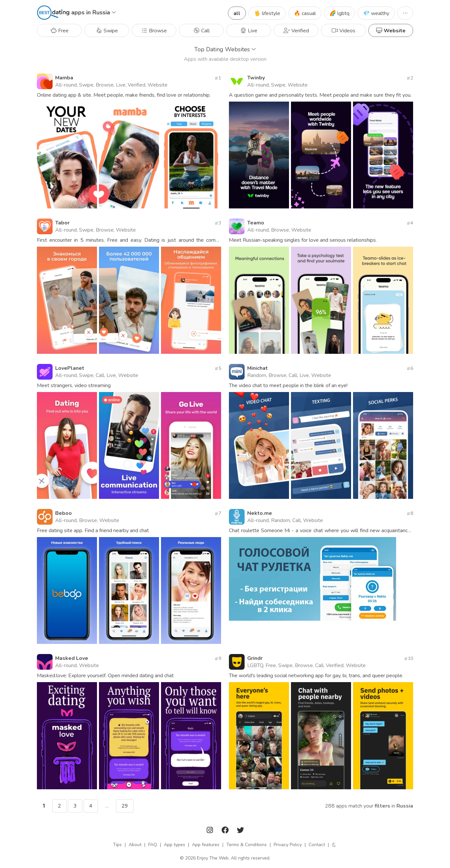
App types (175, 845)
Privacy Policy (288, 845)
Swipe (107, 31)
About (135, 845)
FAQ (153, 845)
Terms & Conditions (247, 845)
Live (249, 31)
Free (59, 31)
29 (125, 806)
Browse (154, 31)
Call (201, 31)
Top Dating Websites (225, 49)
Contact (317, 845)
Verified (296, 31)
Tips (117, 845)
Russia (405, 806)
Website (391, 31)
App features (206, 845)
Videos (343, 31)
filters (382, 806)
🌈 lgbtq (339, 13)
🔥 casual (305, 13)
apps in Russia (94, 12)
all (237, 13)
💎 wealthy (376, 13)
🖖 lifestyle (267, 13)
